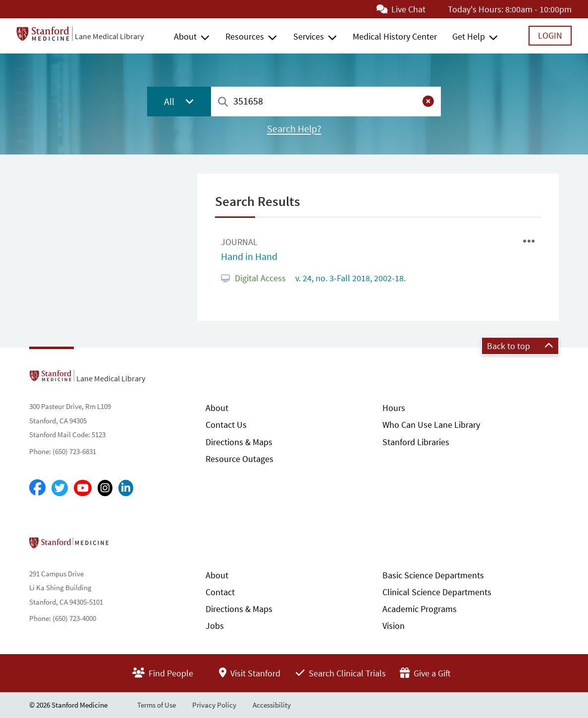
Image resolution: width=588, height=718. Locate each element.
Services (309, 36)
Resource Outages (240, 459)
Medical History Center (395, 36)
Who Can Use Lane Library (431, 425)
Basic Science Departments (433, 575)
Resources (245, 36)
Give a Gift (425, 673)
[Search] (223, 102)
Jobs (215, 626)
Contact (220, 592)
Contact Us (226, 425)
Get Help (469, 36)
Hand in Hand (249, 256)
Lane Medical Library (109, 36)
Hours (394, 408)
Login (550, 35)
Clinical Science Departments (437, 592)
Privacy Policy (214, 705)
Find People (163, 673)
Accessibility (272, 705)
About (185, 36)
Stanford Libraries (416, 442)
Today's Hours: (476, 9)
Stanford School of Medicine (126, 546)
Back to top (520, 346)
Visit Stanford (250, 673)
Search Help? (294, 129)
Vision (394, 626)
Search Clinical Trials (341, 673)
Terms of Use (157, 705)
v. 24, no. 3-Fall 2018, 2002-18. (349, 278)
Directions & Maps (239, 442)
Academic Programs (420, 609)
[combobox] (326, 101)
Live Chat (401, 9)
